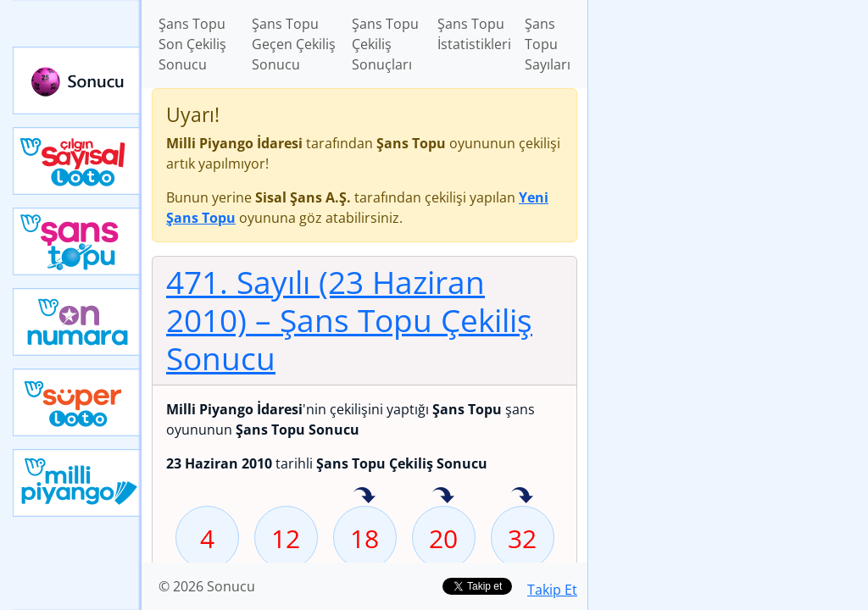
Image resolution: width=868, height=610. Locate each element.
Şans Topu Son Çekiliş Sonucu (192, 44)
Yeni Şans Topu (77, 241)
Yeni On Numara (77, 322)
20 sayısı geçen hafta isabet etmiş (443, 496)
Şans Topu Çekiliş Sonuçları (385, 44)
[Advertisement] (728, 119)
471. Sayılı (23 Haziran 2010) (349, 320)
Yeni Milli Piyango (77, 483)
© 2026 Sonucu (207, 586)
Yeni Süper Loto (77, 402)
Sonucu (77, 80)
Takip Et (552, 590)
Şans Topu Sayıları (548, 44)
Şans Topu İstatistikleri (474, 34)
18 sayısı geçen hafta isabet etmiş (364, 496)
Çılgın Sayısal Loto (77, 161)
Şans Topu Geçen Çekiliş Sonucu (294, 44)
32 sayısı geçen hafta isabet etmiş (522, 496)
